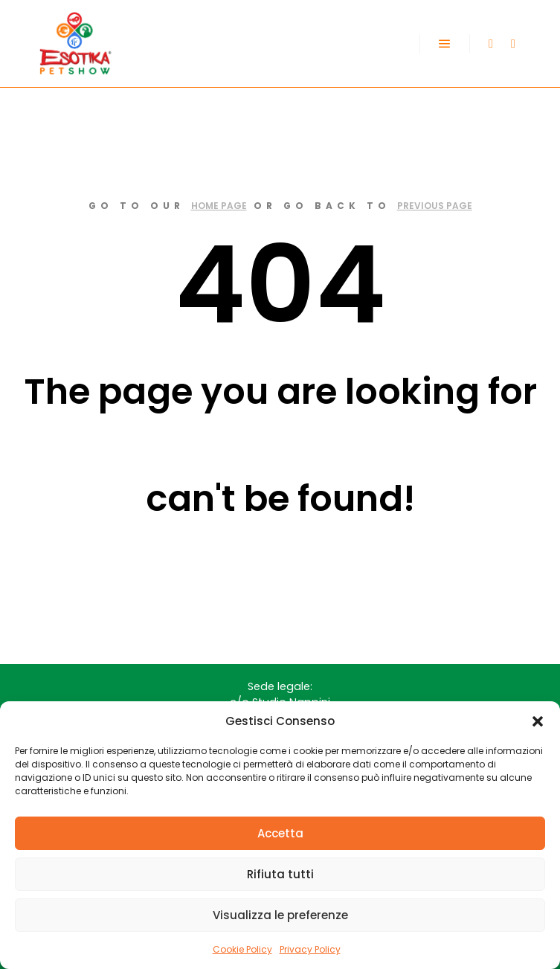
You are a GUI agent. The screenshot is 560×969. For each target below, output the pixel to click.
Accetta (280, 833)
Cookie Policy (242, 949)
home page (219, 206)
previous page (435, 206)
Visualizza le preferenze (280, 915)
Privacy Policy (310, 949)
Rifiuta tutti (280, 874)
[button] (538, 721)
